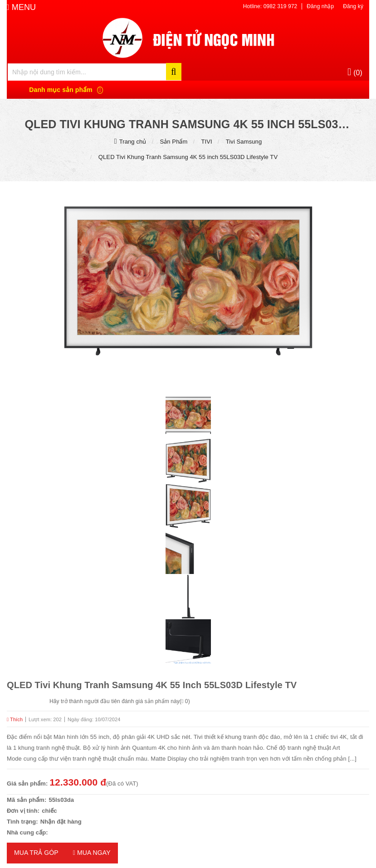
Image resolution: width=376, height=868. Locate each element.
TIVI (207, 142)
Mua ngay (92, 853)
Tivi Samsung (244, 142)
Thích (15, 719)
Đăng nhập (320, 6)
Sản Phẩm (173, 142)
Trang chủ (133, 142)
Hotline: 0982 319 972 (270, 6)
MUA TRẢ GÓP (36, 853)
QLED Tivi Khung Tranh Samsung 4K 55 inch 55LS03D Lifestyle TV (188, 157)
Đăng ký (353, 6)
